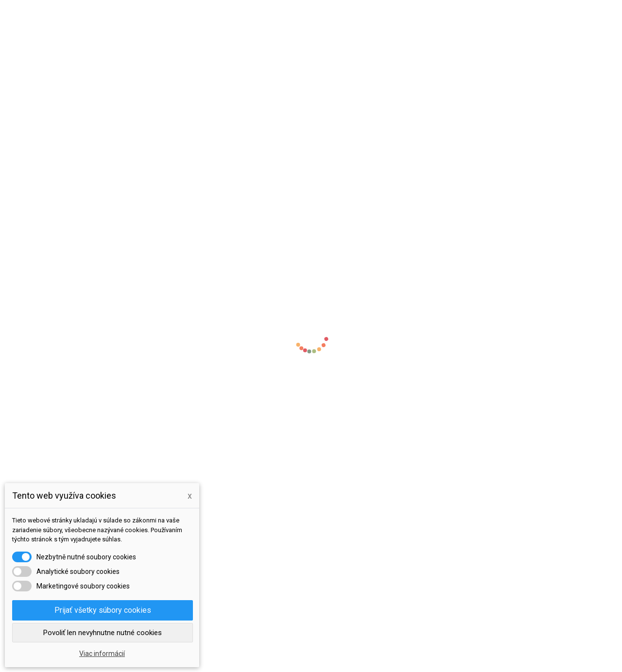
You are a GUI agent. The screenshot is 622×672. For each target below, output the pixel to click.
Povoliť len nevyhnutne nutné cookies (103, 633)
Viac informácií (102, 654)
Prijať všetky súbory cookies (103, 610)
